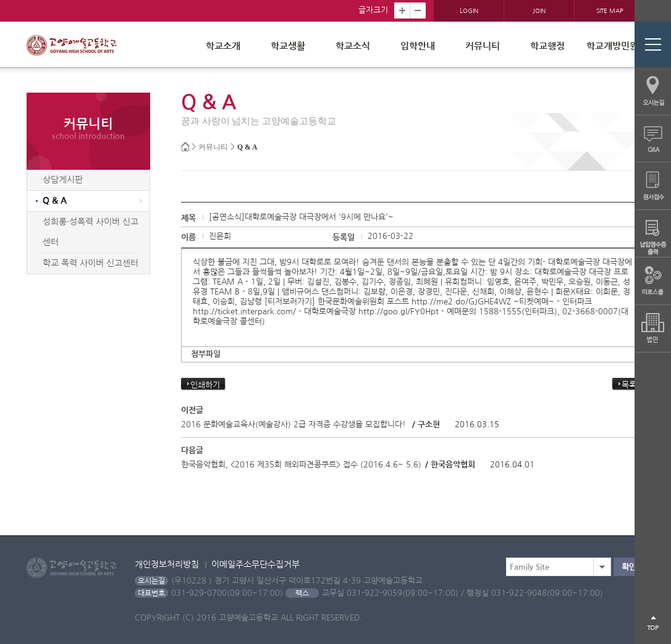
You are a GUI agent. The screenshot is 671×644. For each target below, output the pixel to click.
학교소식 (353, 46)
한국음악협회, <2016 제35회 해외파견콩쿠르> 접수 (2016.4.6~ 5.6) (301, 465)
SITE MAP (610, 10)
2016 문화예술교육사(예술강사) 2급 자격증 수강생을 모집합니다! (293, 424)
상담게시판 (63, 180)
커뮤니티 (483, 46)
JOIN (539, 10)
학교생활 (288, 46)
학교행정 (547, 46)
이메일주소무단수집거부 (255, 564)
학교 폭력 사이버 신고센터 (91, 263)
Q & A (247, 147)
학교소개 (223, 46)
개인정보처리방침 (167, 564)
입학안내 (418, 46)
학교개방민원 (612, 46)
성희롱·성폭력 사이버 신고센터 (91, 232)
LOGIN (469, 10)
